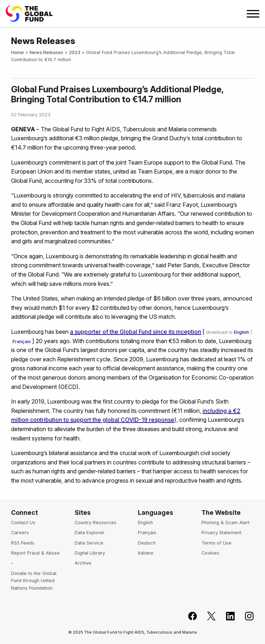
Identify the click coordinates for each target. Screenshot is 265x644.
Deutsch (147, 543)
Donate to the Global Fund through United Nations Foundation (34, 581)
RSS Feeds (23, 543)
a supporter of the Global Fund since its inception (136, 332)
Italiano (146, 553)
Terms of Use (216, 543)
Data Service (89, 543)
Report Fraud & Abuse (35, 553)
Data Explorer (90, 533)
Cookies (210, 553)
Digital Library (90, 553)
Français (22, 341)
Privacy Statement (221, 533)
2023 (75, 52)
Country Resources (96, 523)
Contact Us (23, 523)
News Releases (46, 52)
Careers (20, 533)
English (241, 332)
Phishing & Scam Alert (226, 523)
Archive (83, 563)
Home (17, 52)
